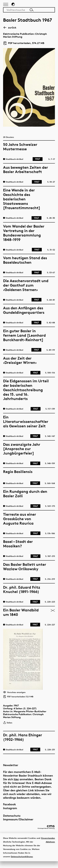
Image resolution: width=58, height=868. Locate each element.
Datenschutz (12, 821)
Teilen (8, 728)
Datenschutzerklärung (22, 863)
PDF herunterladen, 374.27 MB (24, 45)
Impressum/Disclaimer (18, 825)
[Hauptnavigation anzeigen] (6, 6)
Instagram (10, 813)
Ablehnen (50, 848)
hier (16, 784)
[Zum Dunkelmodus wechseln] (13, 6)
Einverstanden (48, 845)
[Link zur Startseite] (42, 6)
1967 (16, 711)
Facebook (10, 810)
